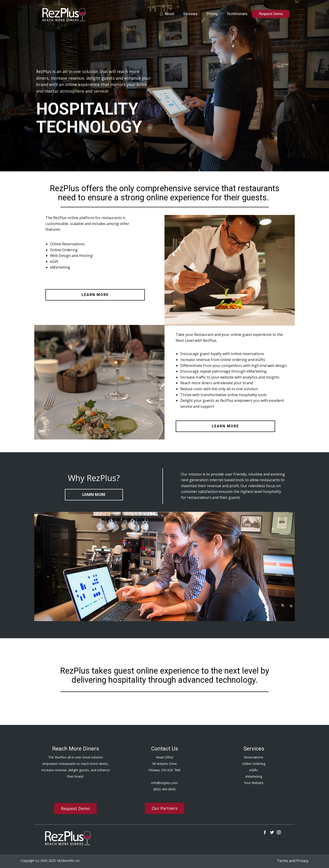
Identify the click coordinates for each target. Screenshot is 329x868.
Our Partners (165, 808)
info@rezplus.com (164, 783)
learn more (95, 295)
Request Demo (271, 14)
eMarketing (254, 776)
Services (190, 14)
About (169, 14)
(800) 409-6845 (164, 789)
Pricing (212, 14)
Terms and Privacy (293, 861)
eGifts (254, 770)
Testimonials (237, 14)
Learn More (94, 494)
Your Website (254, 783)
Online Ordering (254, 764)
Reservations (254, 757)
